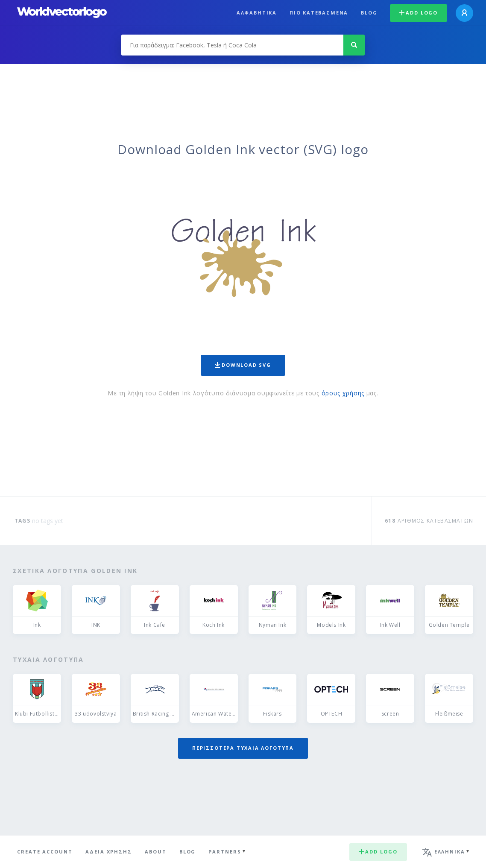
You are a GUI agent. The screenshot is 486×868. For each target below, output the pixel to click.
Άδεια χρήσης (109, 852)
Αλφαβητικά (257, 13)
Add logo (419, 13)
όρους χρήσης (343, 393)
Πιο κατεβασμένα (319, 13)
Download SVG (243, 365)
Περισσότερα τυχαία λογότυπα (243, 748)
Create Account (45, 852)
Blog (369, 13)
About (156, 852)
